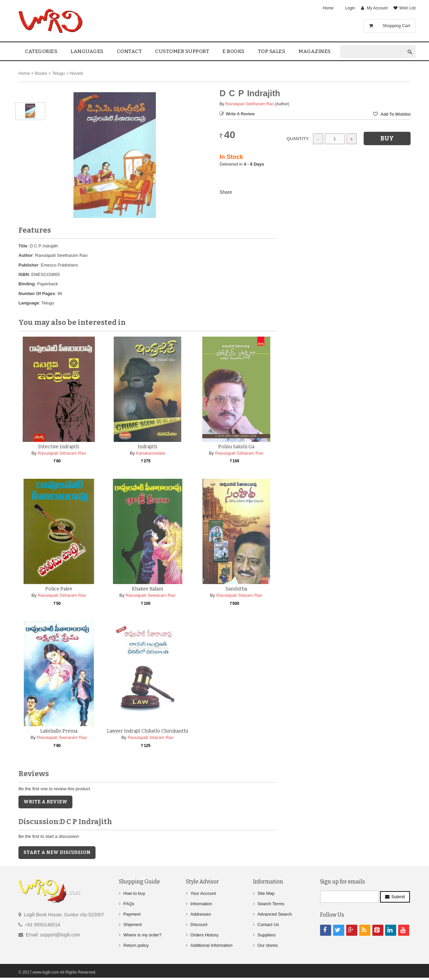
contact (130, 51)
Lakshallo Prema (59, 731)
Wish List (407, 8)
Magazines (315, 51)
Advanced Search (275, 914)
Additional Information (211, 945)
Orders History (204, 935)
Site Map (266, 893)
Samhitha (236, 589)
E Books (234, 51)
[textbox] (372, 52)
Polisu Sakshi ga (236, 447)
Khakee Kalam (147, 589)
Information (201, 904)
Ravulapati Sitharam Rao (62, 453)
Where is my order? (142, 935)
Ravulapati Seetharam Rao (249, 104)
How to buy (134, 893)
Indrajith (147, 447)
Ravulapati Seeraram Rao (62, 737)
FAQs (129, 904)
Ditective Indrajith (59, 447)
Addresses (201, 914)
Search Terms (271, 904)
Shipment (133, 925)
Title (23, 246)
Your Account (203, 893)
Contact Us (268, 925)
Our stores (268, 945)
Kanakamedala (151, 453)
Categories (41, 51)
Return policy (136, 945)
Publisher (28, 265)
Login (350, 8)
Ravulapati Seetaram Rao (151, 595)
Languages (87, 51)
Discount (199, 925)
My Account (377, 8)
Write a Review (240, 114)
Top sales (272, 51)
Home (328, 8)
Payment (132, 914)
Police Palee (59, 589)
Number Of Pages (37, 294)
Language (29, 303)
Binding (26, 284)
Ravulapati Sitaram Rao (239, 595)
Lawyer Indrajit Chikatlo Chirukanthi (147, 731)
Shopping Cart (396, 26)
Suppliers (266, 935)
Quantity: (298, 139)
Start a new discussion (57, 852)
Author (26, 255)
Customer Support (182, 51)
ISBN (24, 274)
